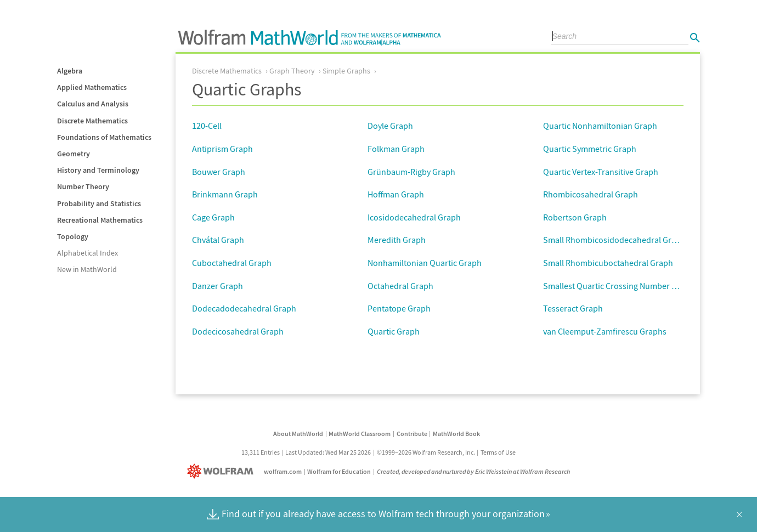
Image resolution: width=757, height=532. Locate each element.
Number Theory (83, 186)
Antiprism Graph (222, 149)
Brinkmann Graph (225, 194)
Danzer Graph (218, 286)
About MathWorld (298, 434)
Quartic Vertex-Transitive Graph (601, 172)
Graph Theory (292, 71)
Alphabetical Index (87, 253)
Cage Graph (213, 217)
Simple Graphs (346, 71)
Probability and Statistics (99, 203)
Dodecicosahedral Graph (238, 331)
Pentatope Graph (399, 308)
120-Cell (207, 126)
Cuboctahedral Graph (232, 263)
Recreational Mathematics (100, 220)
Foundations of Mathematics (104, 137)
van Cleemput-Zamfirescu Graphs (605, 331)
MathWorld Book (456, 434)
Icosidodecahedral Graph (414, 217)
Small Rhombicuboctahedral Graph (608, 263)
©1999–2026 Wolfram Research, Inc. (426, 452)
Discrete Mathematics (92, 121)
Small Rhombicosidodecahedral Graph (614, 240)
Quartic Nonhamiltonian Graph (600, 126)
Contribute (412, 434)
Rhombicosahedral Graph (591, 194)
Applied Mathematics (92, 87)
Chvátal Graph (218, 240)
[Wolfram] (222, 471)
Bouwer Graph (219, 172)
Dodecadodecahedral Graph (244, 308)
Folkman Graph (396, 149)
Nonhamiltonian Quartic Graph (425, 263)
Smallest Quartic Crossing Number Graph (619, 286)
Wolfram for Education (339, 471)
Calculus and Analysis (93, 104)
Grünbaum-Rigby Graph (411, 172)
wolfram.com (283, 471)
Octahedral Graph (400, 286)
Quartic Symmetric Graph (590, 149)
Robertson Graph (575, 217)
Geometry (74, 154)
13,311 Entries (261, 452)
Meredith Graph (397, 240)
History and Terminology (98, 170)
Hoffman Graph (396, 194)
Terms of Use (498, 452)
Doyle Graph (390, 126)
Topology (73, 236)
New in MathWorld (87, 269)
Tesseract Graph (573, 308)
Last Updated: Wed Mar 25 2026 (328, 452)
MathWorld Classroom (360, 434)
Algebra (70, 71)
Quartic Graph (394, 331)
